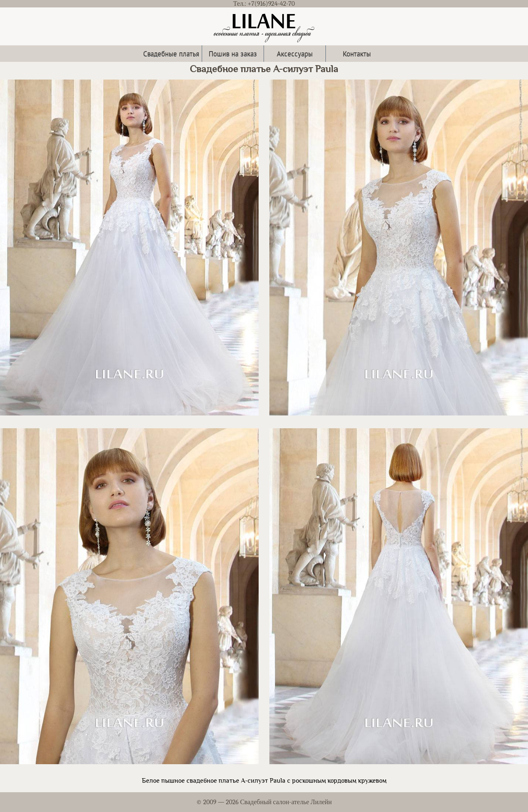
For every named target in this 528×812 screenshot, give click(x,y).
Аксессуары (295, 53)
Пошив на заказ (233, 53)
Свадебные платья (171, 53)
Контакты (357, 53)
